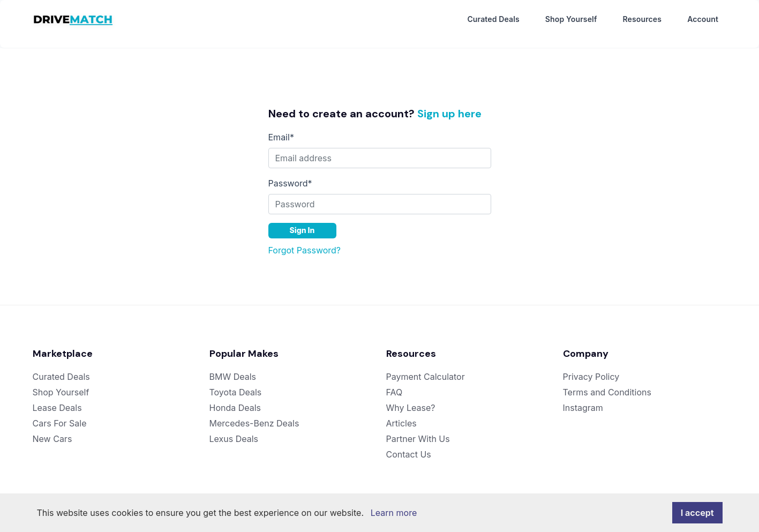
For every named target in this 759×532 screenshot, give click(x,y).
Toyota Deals (236, 383)
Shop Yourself (571, 20)
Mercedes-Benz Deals (254, 414)
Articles (401, 414)
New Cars (52, 430)
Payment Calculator (426, 368)
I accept (697, 513)
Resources (642, 20)
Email (281, 128)
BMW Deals (233, 368)
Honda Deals (235, 399)
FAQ (394, 383)
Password (290, 174)
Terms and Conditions (607, 383)
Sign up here (449, 104)
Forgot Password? (305, 241)
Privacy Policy (591, 368)
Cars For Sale (60, 414)
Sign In (302, 221)
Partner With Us (418, 430)
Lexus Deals (234, 430)
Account (703, 20)
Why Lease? (411, 399)
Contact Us (409, 445)
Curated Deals (493, 20)
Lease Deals (57, 399)
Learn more (394, 513)
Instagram (583, 399)
